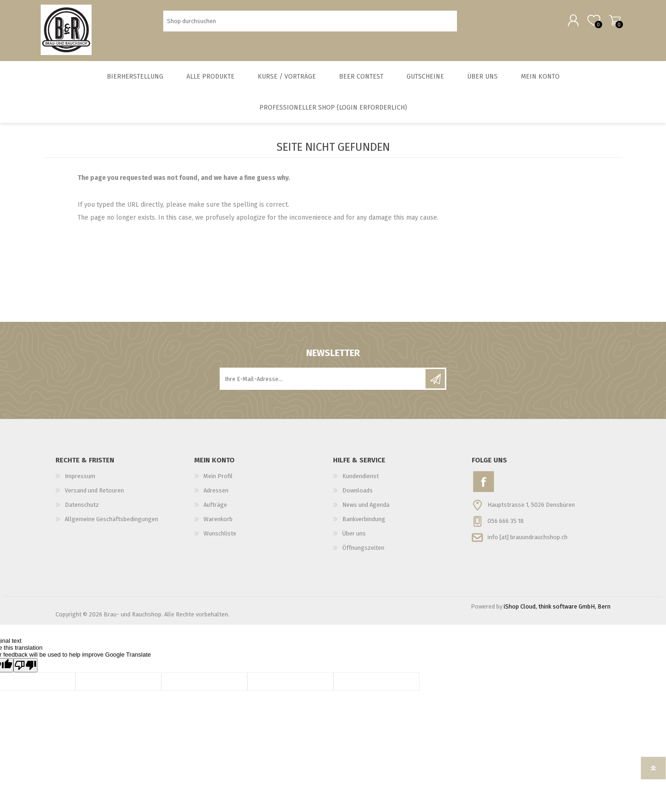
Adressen (216, 495)
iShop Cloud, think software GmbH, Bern (557, 611)
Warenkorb (612, 23)
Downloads (358, 495)
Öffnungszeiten (363, 552)
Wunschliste (220, 538)
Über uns (354, 538)
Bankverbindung (364, 524)
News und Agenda (366, 509)
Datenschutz (82, 509)
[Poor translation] (25, 670)
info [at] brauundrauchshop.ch (527, 541)
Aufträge (215, 509)
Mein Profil (218, 481)
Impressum (80, 481)
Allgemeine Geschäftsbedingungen (111, 524)
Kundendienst (361, 481)
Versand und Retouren (94, 495)
